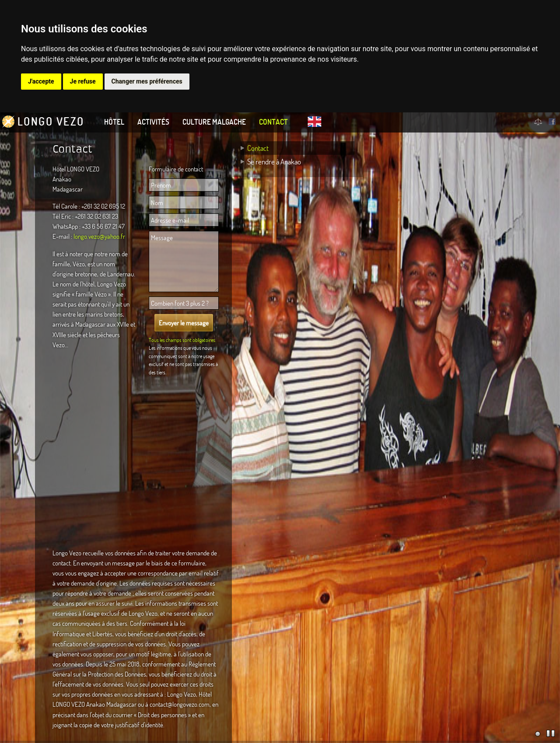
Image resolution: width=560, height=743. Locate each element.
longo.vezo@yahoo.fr (99, 236)
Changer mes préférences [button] (147, 81)
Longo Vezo (51, 121)
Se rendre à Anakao (274, 162)
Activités (153, 122)
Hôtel (114, 122)
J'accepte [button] (41, 81)
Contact (273, 122)
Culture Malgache (214, 122)
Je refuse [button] (83, 81)
